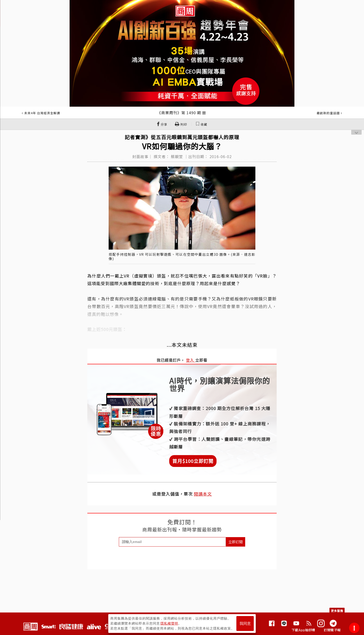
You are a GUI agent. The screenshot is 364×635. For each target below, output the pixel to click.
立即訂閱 (235, 542)
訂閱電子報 (332, 630)
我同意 (245, 624)
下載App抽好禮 (303, 630)
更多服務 (337, 611)
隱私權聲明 (169, 623)
